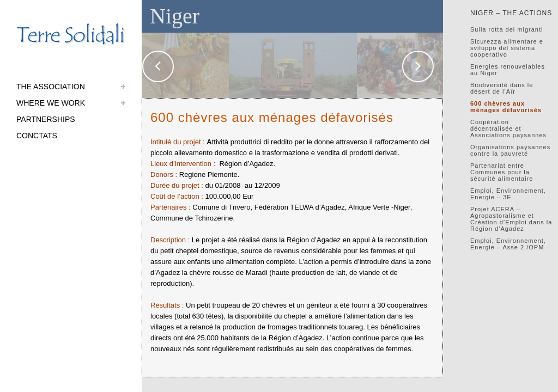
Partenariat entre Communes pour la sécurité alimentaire (502, 172)
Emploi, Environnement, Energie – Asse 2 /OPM (508, 244)
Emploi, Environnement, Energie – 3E (508, 194)
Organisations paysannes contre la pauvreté (510, 150)
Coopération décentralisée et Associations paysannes (508, 128)
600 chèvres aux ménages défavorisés (506, 107)
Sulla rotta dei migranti (507, 29)
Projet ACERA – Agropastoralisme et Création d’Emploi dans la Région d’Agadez (511, 219)
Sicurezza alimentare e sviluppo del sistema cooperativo (507, 48)
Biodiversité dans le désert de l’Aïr (502, 88)
